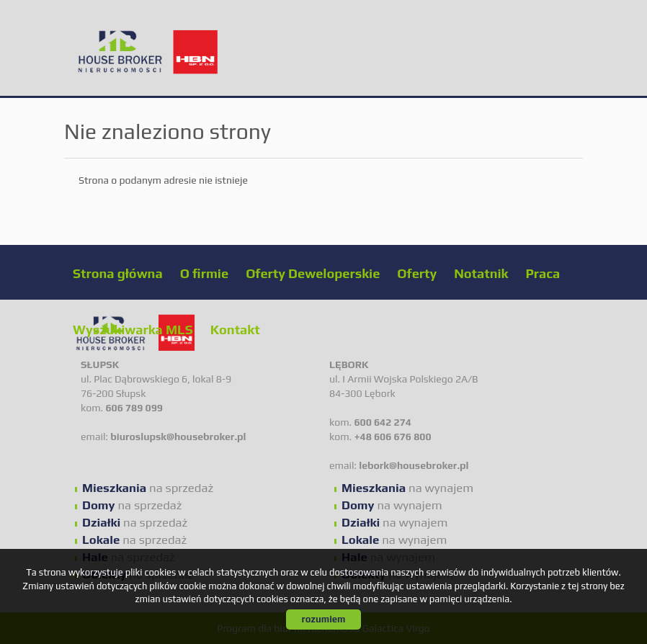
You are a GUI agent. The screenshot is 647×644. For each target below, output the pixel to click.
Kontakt (235, 330)
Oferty (417, 273)
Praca (543, 273)
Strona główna (118, 273)
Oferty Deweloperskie (313, 273)
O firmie (204, 273)
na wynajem (407, 488)
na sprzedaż (148, 488)
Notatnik (481, 273)
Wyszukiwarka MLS (133, 330)
